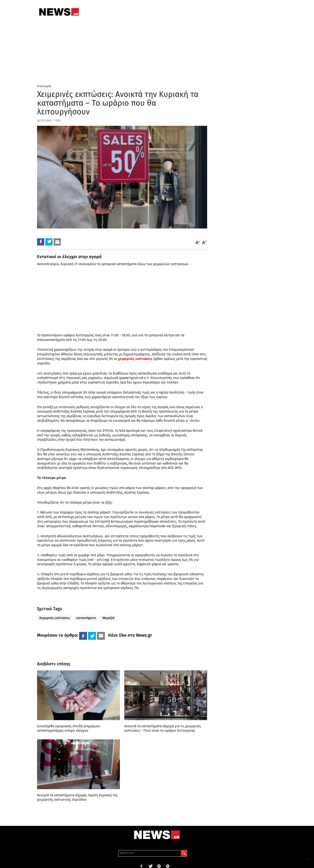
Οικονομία (44, 86)
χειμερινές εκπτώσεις (135, 359)
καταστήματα (86, 618)
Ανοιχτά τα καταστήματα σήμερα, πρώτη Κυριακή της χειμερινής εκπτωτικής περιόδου (77, 797)
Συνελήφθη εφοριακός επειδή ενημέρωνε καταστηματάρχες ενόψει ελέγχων (69, 728)
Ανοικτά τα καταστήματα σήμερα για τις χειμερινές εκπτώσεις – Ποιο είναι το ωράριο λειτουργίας (163, 728)
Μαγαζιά (108, 618)
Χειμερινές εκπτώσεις (55, 618)
